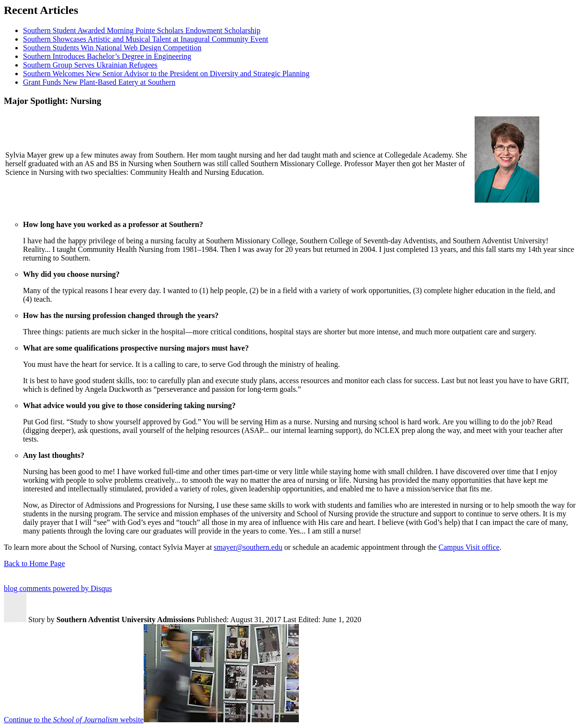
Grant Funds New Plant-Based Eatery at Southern (99, 82)
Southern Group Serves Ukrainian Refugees (90, 65)
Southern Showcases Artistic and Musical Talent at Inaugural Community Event (146, 39)
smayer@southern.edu (248, 547)
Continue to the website (74, 720)
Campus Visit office (469, 547)
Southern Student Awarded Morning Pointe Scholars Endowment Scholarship (142, 30)
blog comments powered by (58, 588)
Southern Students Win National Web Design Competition (112, 48)
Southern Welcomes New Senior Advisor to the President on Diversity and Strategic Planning (166, 74)
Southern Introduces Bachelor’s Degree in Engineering (107, 56)
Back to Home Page (34, 563)
